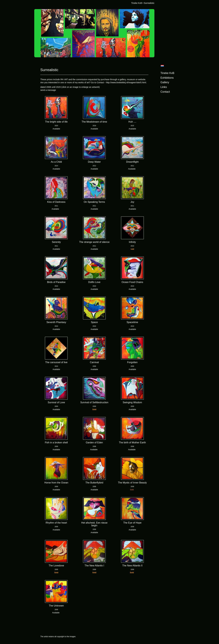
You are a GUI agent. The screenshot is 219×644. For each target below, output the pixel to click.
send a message (48, 90)
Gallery (165, 82)
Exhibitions (167, 78)
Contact (165, 92)
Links (164, 87)
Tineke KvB (137, 3)
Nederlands (162, 66)
